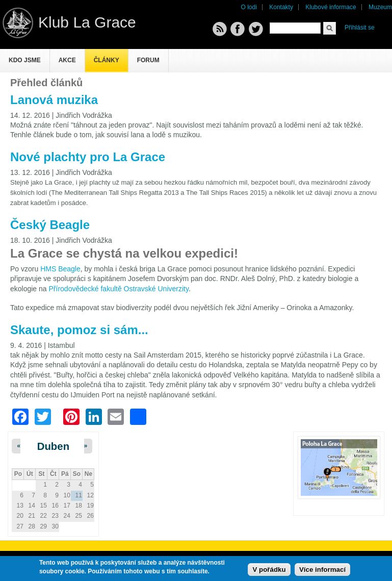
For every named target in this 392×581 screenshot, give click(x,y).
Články (107, 60)
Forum (148, 60)
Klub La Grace (87, 22)
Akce (67, 60)
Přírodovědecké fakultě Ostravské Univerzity (119, 289)
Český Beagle (50, 225)
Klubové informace (331, 7)
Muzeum (380, 7)
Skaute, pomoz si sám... (79, 330)
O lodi (249, 7)
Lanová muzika (54, 100)
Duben (53, 446)
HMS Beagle (60, 269)
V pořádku (269, 570)
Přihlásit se (360, 28)
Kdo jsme (25, 60)
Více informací (322, 570)
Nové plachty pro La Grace (88, 157)
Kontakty (281, 7)
